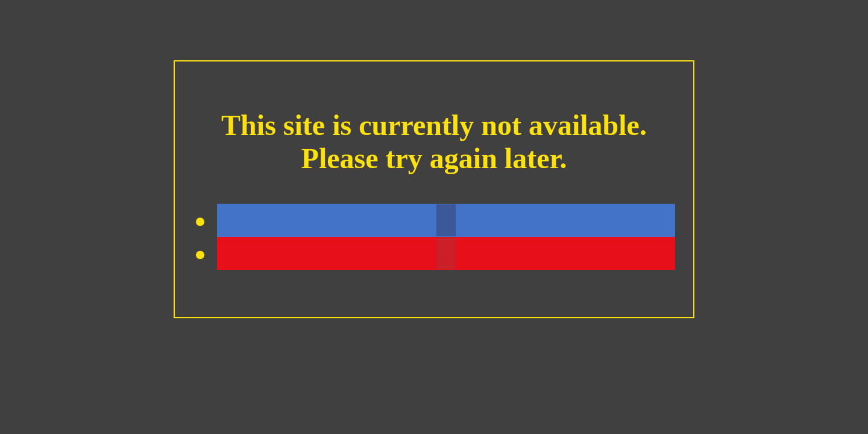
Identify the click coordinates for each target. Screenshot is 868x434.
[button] (446, 220)
